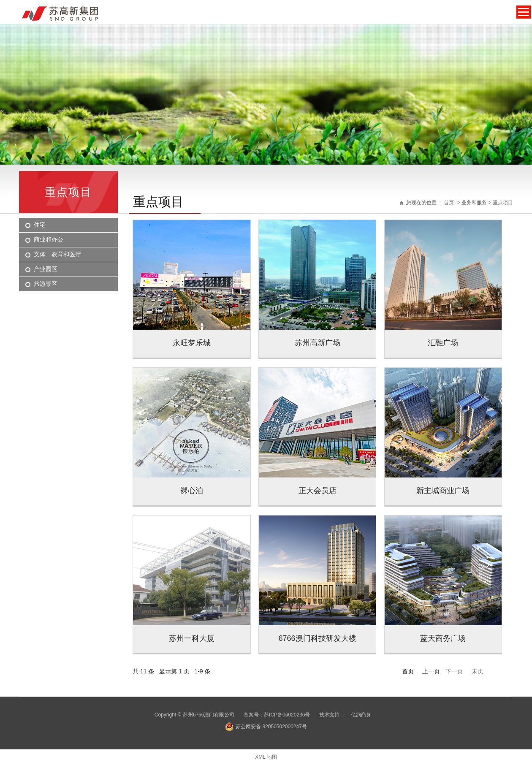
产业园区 (46, 269)
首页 (449, 203)
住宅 (40, 225)
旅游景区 (46, 284)
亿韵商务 (361, 715)
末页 (478, 671)
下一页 (454, 671)
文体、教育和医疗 (57, 254)
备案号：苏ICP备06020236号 (277, 715)
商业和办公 (49, 239)
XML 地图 (266, 757)
